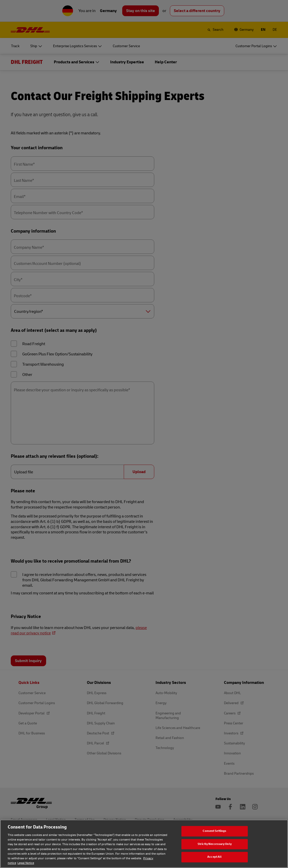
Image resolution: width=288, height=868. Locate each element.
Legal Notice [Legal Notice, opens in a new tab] (26, 863)
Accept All (214, 857)
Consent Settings (214, 831)
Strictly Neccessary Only (215, 844)
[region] (144, 844)
